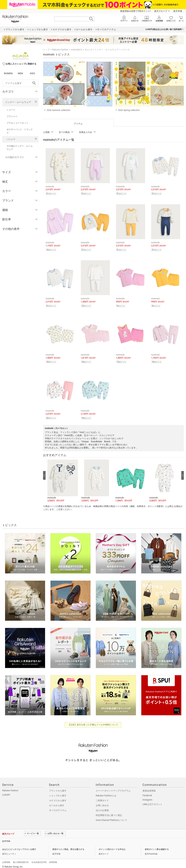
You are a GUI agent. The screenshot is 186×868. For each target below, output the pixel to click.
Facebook (147, 793)
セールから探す (57, 803)
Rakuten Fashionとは (106, 793)
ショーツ (11, 110)
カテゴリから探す (58, 798)
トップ (46, 50)
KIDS (33, 73)
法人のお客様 (102, 808)
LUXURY (6, 792)
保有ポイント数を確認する (157, 847)
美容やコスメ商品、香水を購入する (68, 847)
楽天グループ (161, 11)
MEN (20, 73)
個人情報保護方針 (21, 860)
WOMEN (8, 73)
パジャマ (11, 139)
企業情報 (6, 860)
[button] (63, 478)
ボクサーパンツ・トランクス (20, 131)
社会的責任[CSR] (39, 860)
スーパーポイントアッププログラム (113, 788)
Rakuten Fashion (60, 50)
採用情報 (53, 860)
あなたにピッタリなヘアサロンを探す (19, 847)
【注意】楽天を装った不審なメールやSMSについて (93, 722)
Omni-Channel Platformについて (111, 817)
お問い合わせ (102, 803)
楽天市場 (178, 11)
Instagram (147, 797)
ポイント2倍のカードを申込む (112, 847)
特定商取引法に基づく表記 (109, 813)
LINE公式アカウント (152, 802)
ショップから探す (58, 793)
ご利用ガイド (102, 798)
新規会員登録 (149, 788)
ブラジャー (12, 116)
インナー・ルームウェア (18, 102)
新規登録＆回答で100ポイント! (135, 11)
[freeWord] (20, 83)
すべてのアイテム (58, 808)
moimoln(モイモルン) (81, 50)
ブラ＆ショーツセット (17, 123)
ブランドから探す (58, 788)
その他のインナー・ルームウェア (20, 148)
